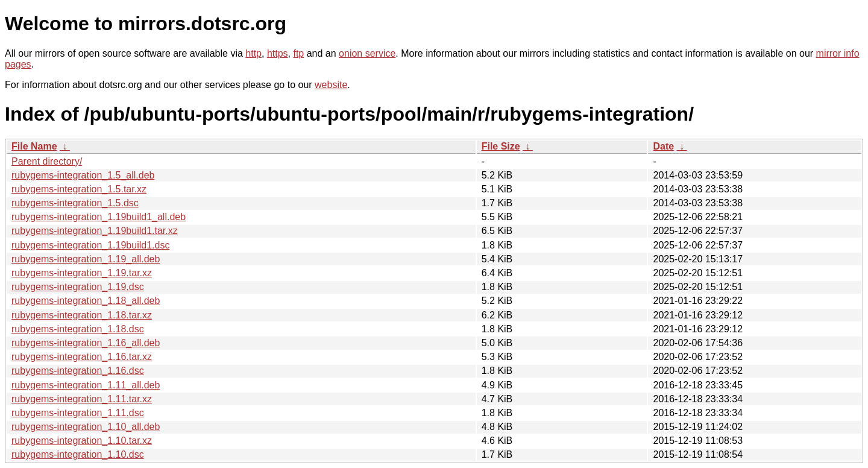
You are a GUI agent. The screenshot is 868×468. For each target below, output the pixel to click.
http (253, 53)
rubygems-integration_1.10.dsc (78, 454)
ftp (298, 53)
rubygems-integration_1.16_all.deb (86, 343)
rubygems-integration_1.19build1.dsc (90, 245)
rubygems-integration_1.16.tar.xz (82, 357)
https (278, 53)
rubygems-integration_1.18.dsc (78, 329)
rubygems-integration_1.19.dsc (78, 287)
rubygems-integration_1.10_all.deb (86, 427)
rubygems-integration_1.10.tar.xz (82, 441)
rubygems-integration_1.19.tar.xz (82, 273)
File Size (501, 146)
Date (663, 146)
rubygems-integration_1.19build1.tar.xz (95, 231)
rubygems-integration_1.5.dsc (75, 203)
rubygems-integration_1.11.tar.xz (82, 399)
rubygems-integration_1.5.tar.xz (79, 189)
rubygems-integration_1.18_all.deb (86, 301)
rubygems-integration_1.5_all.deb (83, 175)
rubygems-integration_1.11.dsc (78, 413)
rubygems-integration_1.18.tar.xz (82, 315)
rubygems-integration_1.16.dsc (78, 371)
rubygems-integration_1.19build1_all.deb (99, 217)
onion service (367, 53)
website (331, 85)
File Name (34, 146)
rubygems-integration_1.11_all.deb (86, 385)
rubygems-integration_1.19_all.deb (86, 259)
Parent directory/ (47, 161)
